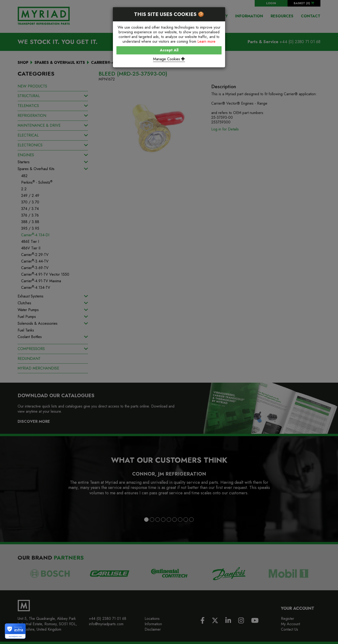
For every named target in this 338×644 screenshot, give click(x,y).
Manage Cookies (169, 59)
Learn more (206, 41)
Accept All (169, 50)
